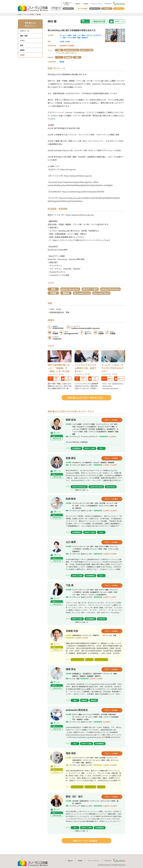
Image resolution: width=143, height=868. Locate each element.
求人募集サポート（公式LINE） (68, 4)
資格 (22, 45)
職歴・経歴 (24, 36)
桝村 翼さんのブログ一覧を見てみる (85, 398)
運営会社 (78, 4)
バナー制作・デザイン (85, 35)
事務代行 (85, 38)
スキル (22, 40)
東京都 (62, 62)
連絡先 (22, 50)
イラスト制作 (71, 38)
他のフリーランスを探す (85, 841)
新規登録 (107, 9)
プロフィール (25, 31)
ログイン (119, 9)
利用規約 (86, 4)
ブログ (22, 55)
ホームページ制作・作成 (68, 35)
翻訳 (79, 38)
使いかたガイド (68, 9)
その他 (62, 42)
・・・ (66, 53)
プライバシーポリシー (97, 4)
